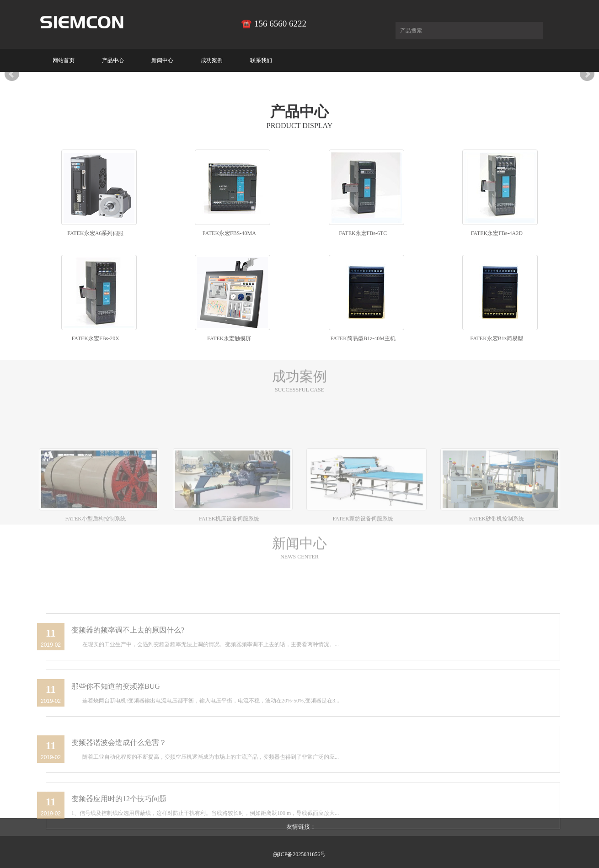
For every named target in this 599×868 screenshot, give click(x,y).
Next (587, 74)
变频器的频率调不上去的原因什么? (128, 682)
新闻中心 (162, 60)
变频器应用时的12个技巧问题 (119, 850)
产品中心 (113, 60)
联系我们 (261, 60)
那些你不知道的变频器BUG (116, 738)
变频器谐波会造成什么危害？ (119, 794)
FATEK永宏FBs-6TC (363, 233)
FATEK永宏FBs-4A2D (497, 233)
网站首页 (64, 60)
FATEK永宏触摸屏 (229, 338)
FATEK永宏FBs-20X (96, 338)
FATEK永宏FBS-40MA (229, 233)
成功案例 (212, 60)
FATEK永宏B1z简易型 (497, 338)
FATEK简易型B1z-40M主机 (363, 338)
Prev (12, 74)
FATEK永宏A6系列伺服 (95, 233)
